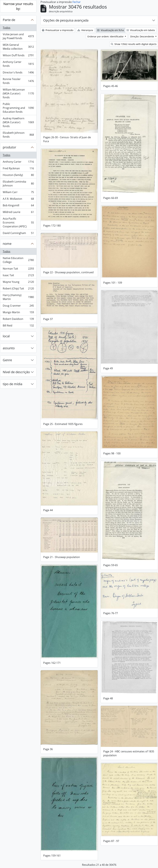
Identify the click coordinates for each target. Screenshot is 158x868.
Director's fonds (18, 73)
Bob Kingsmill (18, 206)
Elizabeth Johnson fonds (18, 135)
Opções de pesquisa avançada (66, 20)
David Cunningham (18, 234)
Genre (7, 360)
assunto (9, 348)
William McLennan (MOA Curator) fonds (18, 93)
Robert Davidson (18, 320)
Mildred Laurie (18, 213)
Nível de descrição (16, 372)
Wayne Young (18, 283)
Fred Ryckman (18, 169)
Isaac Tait (18, 276)
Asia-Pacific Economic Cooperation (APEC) (18, 222)
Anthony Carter (18, 162)
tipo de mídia (13, 384)
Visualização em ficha (110, 30)
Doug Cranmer (18, 306)
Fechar (77, 2)
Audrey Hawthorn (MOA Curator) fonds (18, 122)
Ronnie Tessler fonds (18, 81)
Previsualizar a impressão (58, 30)
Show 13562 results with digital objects (134, 44)
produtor (9, 147)
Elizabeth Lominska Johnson (18, 184)
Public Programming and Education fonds (18, 108)
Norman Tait (18, 269)
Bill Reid (18, 326)
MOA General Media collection (18, 47)
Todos (7, 28)
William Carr (18, 193)
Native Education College (18, 260)
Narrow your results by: (18, 6)
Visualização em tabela (141, 30)
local (6, 336)
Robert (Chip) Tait (18, 289)
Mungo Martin (18, 313)
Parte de (9, 20)
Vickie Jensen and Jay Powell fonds (18, 36)
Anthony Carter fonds (18, 64)
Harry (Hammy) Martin (18, 297)
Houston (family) (18, 176)
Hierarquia (85, 30)
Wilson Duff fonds (18, 56)
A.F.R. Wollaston (18, 199)
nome (7, 244)
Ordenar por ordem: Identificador (106, 36)
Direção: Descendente (142, 36)
